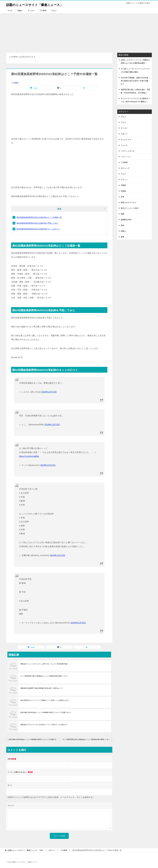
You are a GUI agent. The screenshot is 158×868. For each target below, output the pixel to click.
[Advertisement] (79, 32)
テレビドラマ (126, 140)
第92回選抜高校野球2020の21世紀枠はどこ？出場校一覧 (39, 217)
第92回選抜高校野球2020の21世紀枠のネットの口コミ (38, 229)
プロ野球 (43, 11)
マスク (10, 11)
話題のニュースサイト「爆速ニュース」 (40, 4)
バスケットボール (128, 151)
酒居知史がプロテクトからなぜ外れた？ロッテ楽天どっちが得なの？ (44, 725)
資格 (122, 237)
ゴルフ (123, 122)
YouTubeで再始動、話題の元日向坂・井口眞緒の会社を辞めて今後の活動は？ (135, 81)
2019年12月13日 (49, 392)
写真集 (123, 191)
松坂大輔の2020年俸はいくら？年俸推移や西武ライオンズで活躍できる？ (46, 712)
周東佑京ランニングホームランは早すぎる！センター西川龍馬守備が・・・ (46, 664)
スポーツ (124, 134)
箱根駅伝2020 (126, 220)
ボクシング (125, 168)
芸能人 (20, 11)
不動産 (123, 185)
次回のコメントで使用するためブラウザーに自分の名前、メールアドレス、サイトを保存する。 (51, 797)
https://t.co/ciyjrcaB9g (29, 456)
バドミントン (126, 157)
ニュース (124, 145)
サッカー (31, 11)
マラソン (124, 180)
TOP (25, 850)
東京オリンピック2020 (130, 208)
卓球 (122, 197)
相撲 (122, 214)
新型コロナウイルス (128, 202)
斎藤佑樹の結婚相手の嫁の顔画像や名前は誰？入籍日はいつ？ (42, 688)
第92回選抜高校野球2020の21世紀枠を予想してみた (37, 223)
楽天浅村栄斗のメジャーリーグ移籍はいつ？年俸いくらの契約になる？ (45, 700)
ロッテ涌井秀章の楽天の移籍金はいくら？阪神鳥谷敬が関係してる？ (44, 676)
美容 (122, 225)
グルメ (54, 11)
